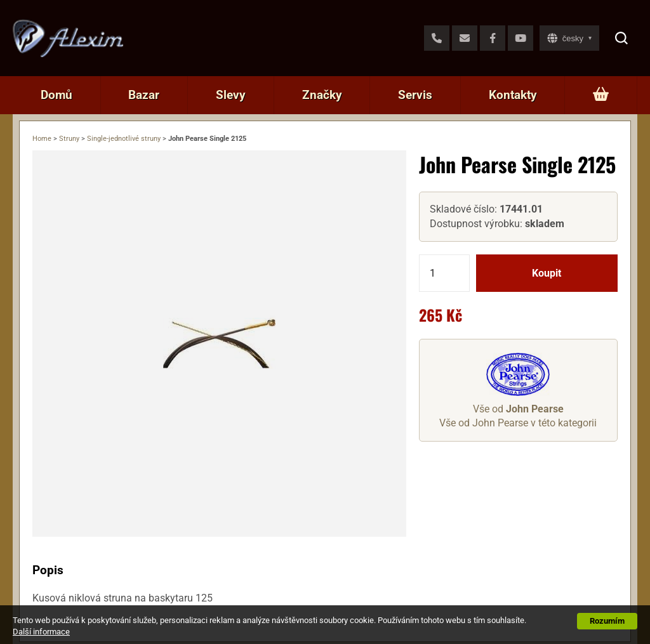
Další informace (41, 632)
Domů (56, 95)
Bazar (144, 95)
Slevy (231, 95)
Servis (415, 95)
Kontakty (513, 95)
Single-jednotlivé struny (124, 139)
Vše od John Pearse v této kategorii (518, 423)
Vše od (518, 409)
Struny (69, 139)
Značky (322, 95)
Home (42, 139)
